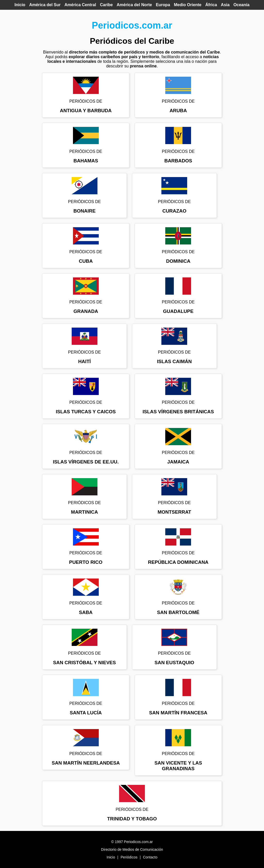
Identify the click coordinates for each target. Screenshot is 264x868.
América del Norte (134, 5)
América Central (80, 5)
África (211, 5)
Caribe (106, 5)
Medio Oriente (188, 5)
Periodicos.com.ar (132, 25)
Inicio (20, 5)
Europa (163, 5)
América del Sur (45, 5)
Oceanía (241, 5)
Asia (225, 5)
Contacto (150, 857)
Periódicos (129, 857)
